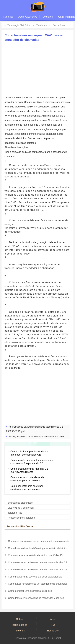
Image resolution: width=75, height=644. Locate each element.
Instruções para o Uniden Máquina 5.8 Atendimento (36, 437)
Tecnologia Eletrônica (19, 25)
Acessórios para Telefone (21, 518)
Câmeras (8, 17)
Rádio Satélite (20, 625)
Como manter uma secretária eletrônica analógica (35, 577)
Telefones (42, 25)
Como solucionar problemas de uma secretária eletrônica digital (39, 570)
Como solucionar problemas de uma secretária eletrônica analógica (39, 562)
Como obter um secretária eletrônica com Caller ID (35, 555)
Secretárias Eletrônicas (20, 503)
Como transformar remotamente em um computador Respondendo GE (32, 462)
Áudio (53, 619)
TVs (53, 625)
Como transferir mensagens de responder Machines (36, 598)
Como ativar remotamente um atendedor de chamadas (37, 584)
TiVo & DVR (53, 631)
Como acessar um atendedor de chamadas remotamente (39, 541)
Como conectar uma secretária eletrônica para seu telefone (27, 488)
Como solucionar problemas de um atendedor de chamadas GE (29, 453)
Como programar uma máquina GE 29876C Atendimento (29, 470)
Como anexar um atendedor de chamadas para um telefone (27, 479)
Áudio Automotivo (28, 17)
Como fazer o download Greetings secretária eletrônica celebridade (39, 548)
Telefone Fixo (15, 513)
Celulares (48, 17)
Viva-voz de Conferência (21, 508)
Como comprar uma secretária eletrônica (30, 591)
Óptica (20, 619)
